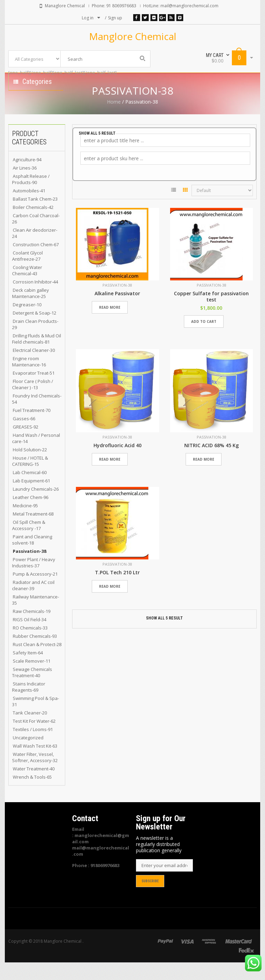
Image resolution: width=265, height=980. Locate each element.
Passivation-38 (30, 569)
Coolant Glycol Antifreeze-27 (27, 273)
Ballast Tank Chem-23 (35, 217)
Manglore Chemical (133, 36)
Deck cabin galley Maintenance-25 (31, 311)
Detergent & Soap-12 (35, 330)
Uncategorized (28, 755)
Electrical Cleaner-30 (34, 368)
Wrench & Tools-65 (32, 795)
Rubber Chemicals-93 (35, 654)
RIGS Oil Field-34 (30, 637)
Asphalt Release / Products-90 (31, 197)
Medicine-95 (25, 523)
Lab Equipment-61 (31, 498)
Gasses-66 (24, 436)
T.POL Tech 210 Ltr (117, 590)
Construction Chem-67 (36, 262)
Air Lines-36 (25, 185)
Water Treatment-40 (34, 786)
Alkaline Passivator (117, 311)
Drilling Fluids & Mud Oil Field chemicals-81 (37, 356)
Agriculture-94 (27, 177)
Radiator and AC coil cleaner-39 (33, 603)
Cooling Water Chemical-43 (27, 288)
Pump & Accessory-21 (35, 592)
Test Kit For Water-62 (34, 739)
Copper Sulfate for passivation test (211, 314)
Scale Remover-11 (32, 679)
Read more (110, 325)
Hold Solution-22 (30, 467)
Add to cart (204, 339)
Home (114, 119)
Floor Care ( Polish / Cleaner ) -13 (33, 402)
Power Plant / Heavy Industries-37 (34, 580)
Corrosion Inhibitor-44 (35, 299)
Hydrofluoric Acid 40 (117, 463)
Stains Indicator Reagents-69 (29, 704)
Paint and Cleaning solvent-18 (32, 557)
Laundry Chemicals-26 (36, 507)
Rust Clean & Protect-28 (37, 662)
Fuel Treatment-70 (32, 428)
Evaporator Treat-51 (34, 391)
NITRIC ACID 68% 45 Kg (212, 463)
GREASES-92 (26, 444)
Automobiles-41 (29, 208)
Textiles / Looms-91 (33, 747)
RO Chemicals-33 (30, 645)
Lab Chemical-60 (30, 490)
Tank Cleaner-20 (30, 730)
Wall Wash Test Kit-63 (35, 763)
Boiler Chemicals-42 (33, 225)
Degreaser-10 (27, 322)
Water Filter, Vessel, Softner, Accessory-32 (35, 775)
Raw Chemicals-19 (32, 629)
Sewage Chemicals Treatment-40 (32, 690)
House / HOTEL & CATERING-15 (30, 479)
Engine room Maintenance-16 (29, 379)
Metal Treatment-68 (33, 531)
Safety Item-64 (28, 670)
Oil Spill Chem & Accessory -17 (29, 543)
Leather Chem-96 (31, 515)
